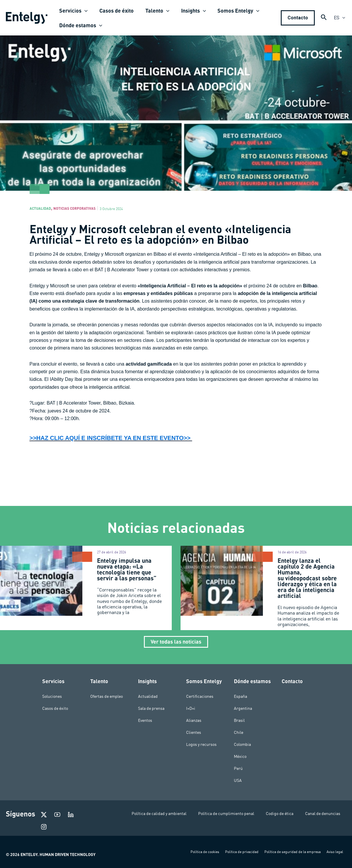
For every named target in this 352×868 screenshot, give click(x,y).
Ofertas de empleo (107, 696)
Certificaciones (200, 696)
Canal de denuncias (323, 814)
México (240, 756)
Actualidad (44, 209)
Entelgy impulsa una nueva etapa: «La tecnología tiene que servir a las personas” (127, 571)
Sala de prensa (151, 708)
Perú (238, 768)
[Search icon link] (324, 19)
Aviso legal (335, 852)
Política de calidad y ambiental (159, 814)
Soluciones (52, 696)
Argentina (243, 708)
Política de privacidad (242, 852)
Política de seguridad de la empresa (293, 852)
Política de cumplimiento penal (226, 814)
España (240, 696)
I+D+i (191, 708)
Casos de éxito (55, 708)
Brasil (239, 720)
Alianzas (194, 720)
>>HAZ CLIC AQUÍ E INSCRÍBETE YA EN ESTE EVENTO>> (127, 439)
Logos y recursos (201, 744)
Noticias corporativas (87, 209)
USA (238, 780)
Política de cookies (205, 852)
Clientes (194, 732)
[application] (84, 11)
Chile (239, 732)
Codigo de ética (280, 814)
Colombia (242, 744)
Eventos (145, 720)
